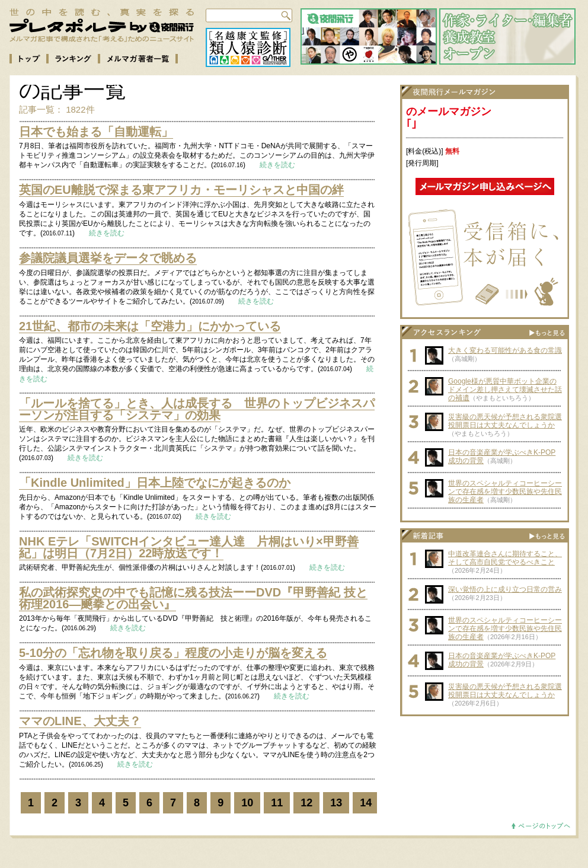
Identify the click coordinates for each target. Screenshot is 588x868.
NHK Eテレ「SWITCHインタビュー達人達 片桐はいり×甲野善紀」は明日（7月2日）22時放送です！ (189, 547)
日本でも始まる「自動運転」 (96, 132)
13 (336, 803)
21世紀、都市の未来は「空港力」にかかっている (150, 326)
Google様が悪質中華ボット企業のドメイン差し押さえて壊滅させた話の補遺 (505, 390)
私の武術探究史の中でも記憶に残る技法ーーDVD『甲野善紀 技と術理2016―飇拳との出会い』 (193, 598)
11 (277, 803)
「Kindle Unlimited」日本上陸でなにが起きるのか (155, 483)
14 (366, 803)
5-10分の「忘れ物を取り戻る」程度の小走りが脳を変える (173, 653)
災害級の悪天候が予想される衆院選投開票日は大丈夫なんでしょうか (505, 421)
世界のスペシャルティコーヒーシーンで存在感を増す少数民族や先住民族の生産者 (505, 492)
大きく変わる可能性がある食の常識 (505, 350)
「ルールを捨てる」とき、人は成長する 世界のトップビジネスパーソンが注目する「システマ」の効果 (197, 409)
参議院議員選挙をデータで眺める (108, 258)
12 (306, 803)
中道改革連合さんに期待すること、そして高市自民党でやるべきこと (505, 558)
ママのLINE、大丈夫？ (80, 721)
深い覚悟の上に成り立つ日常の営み (505, 589)
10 (247, 803)
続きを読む (277, 165)
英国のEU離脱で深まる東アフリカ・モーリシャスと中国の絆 (181, 190)
